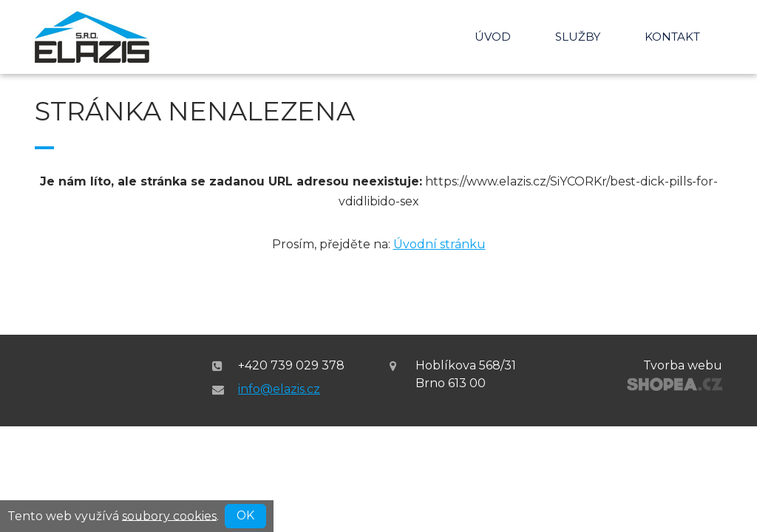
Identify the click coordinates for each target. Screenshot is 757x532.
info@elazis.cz (279, 389)
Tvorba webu (683, 365)
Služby (578, 37)
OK (245, 515)
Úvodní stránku (439, 244)
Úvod (493, 37)
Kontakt (672, 37)
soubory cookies (169, 515)
